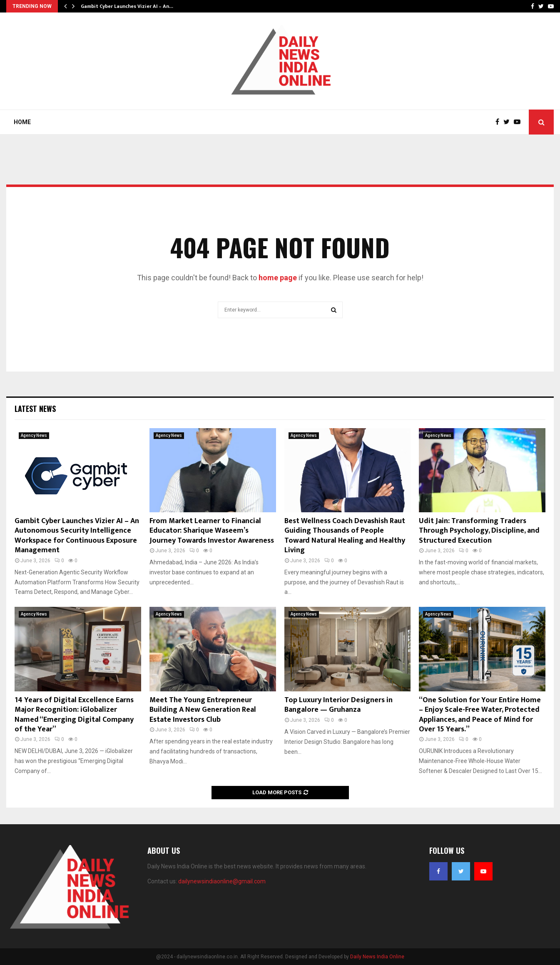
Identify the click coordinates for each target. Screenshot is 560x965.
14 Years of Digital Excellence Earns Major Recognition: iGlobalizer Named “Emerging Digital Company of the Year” (74, 715)
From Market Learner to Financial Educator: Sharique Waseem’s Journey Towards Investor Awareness (212, 531)
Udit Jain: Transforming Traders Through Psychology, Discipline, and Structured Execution (479, 531)
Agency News (34, 435)
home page (278, 278)
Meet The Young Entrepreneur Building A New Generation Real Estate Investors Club (203, 710)
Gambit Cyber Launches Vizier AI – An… (127, 6)
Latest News (35, 409)
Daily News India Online (377, 957)
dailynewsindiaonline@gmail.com (222, 881)
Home (22, 122)
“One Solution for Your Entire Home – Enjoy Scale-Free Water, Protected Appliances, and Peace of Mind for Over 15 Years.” (480, 715)
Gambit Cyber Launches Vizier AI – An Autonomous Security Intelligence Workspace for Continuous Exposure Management (77, 536)
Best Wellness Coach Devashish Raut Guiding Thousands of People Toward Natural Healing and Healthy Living (345, 536)
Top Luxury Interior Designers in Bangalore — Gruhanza (338, 705)
